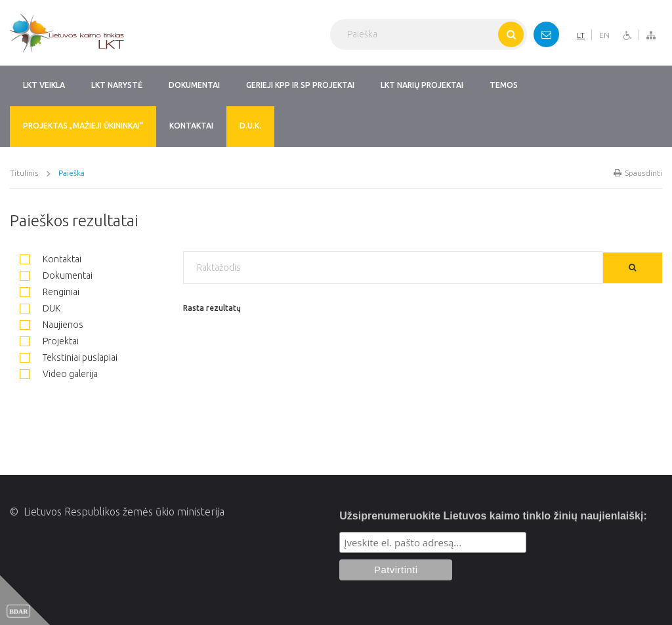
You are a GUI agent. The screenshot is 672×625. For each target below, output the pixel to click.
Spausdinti (638, 173)
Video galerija (59, 373)
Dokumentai (56, 274)
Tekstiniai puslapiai (69, 356)
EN (604, 35)
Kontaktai (51, 258)
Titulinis (24, 173)
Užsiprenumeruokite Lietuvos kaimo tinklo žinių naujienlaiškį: (493, 516)
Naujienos (52, 323)
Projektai (49, 340)
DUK (40, 307)
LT (581, 35)
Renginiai (50, 291)
